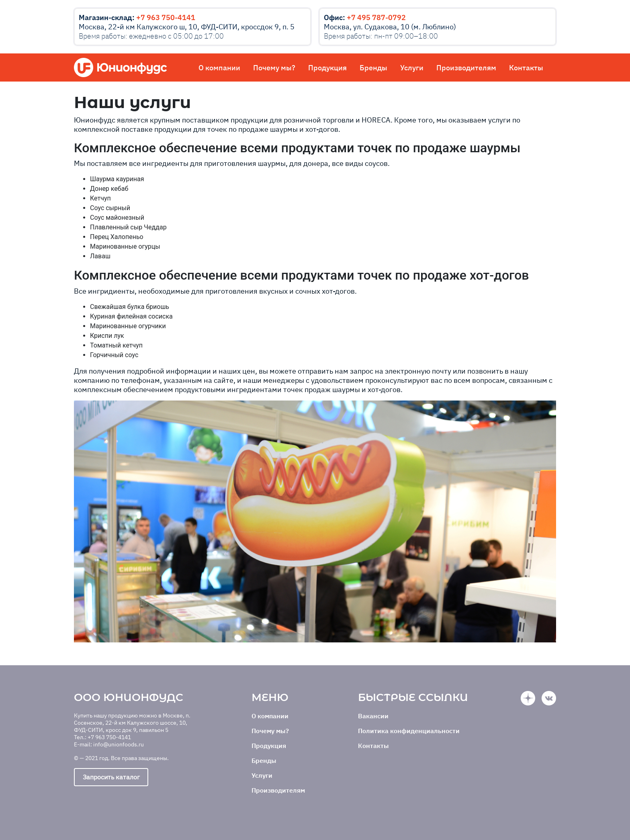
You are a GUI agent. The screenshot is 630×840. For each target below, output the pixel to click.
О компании (219, 68)
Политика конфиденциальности (409, 731)
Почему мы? (274, 68)
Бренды (373, 68)
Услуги (412, 68)
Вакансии (373, 716)
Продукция (327, 68)
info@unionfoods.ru (119, 744)
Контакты (526, 68)
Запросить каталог (111, 777)
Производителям (466, 68)
